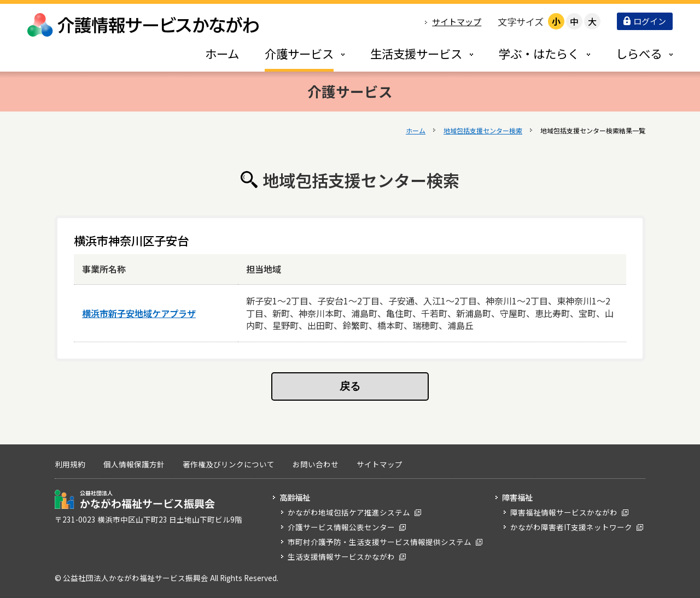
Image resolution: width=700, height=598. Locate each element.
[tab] (293, 53)
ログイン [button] (645, 21)
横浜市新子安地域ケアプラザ (139, 313)
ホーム (416, 130)
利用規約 (70, 464)
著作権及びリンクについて (229, 464)
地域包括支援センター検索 (483, 130)
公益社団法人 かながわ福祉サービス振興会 (135, 499)
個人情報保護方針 (134, 464)
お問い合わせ (316, 464)
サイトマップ (457, 22)
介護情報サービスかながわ (144, 25)
